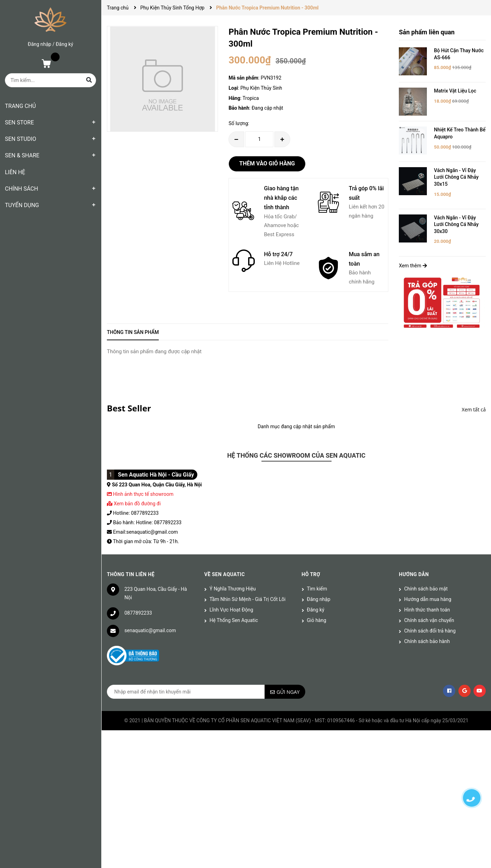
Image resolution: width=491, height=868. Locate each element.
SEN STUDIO (21, 139)
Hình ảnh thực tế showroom (143, 494)
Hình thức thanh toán (427, 610)
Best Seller (129, 408)
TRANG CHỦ (20, 106)
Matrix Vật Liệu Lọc (455, 91)
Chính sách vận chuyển (429, 620)
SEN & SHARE (22, 155)
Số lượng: (239, 123)
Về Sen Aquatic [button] (225, 574)
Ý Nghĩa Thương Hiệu (233, 589)
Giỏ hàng (317, 620)
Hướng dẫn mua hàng (428, 599)
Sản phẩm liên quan (427, 32)
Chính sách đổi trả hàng (430, 631)
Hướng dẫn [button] (414, 574)
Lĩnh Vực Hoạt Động (231, 610)
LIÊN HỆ (15, 172)
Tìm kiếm (317, 589)
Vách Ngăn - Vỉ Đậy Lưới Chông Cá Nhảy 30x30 (456, 224)
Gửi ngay (288, 692)
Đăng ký (64, 44)
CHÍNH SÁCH (22, 189)
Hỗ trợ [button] (311, 574)
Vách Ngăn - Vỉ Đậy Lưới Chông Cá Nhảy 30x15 (456, 177)
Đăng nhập (39, 44)
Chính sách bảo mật (426, 589)
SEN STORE (19, 122)
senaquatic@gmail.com (150, 630)
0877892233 (138, 613)
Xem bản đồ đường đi (134, 504)
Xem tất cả (474, 409)
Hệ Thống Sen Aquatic (234, 620)
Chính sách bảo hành (427, 641)
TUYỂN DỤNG (22, 205)
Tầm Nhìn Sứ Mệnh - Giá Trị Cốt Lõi (248, 599)
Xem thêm (413, 266)
